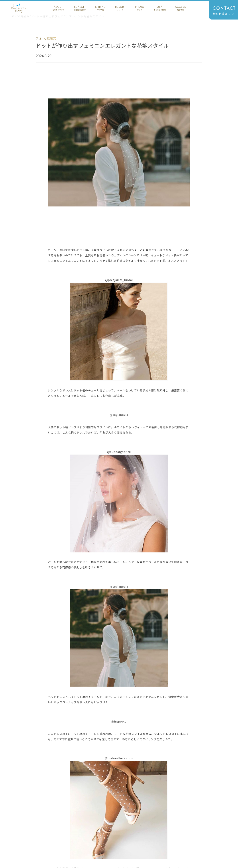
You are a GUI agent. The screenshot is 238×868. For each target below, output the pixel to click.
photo (140, 8)
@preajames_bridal (119, 280)
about (58, 8)
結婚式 (51, 38)
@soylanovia (119, 415)
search (80, 8)
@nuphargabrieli (119, 452)
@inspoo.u (119, 721)
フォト (40, 38)
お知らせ (24, 16)
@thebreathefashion (119, 758)
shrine (100, 8)
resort (120, 8)
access (181, 8)
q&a (160, 8)
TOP (14, 16)
